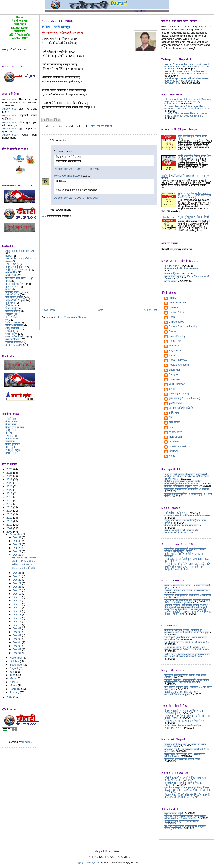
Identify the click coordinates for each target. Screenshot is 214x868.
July (12, 672)
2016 (10, 504)
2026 (10, 469)
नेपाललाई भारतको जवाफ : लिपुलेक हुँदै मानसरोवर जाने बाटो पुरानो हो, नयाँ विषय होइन (187, 631)
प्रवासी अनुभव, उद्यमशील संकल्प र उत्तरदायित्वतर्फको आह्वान (181, 693)
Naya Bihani (176, 351)
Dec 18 (17, 597)
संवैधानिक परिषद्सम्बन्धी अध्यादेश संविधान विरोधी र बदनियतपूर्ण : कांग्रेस (185, 550)
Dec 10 (17, 625)
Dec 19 (17, 594)
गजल (8, 289)
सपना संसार (11, 436)
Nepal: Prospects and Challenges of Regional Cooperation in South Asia (186, 72)
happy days (175, 432)
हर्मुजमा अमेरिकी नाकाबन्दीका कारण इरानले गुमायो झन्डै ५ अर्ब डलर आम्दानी (185, 817)
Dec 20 (17, 590)
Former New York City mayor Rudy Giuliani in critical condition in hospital (187, 107)
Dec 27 (17, 551)
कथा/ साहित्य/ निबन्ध (15, 284)
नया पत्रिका (11, 447)
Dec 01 (17, 653)
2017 (10, 500)
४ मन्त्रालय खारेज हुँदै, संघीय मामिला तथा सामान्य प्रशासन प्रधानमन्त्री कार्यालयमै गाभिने (186, 648)
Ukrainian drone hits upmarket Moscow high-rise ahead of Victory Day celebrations (188, 101)
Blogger (27, 742)
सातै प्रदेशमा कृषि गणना (176, 513)
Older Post (151, 310)
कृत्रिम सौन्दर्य (171, 281)
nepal (9, 256)
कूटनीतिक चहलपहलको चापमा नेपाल (182, 759)
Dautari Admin (177, 312)
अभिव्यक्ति (11, 275)
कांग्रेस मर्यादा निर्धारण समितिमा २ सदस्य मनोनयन (184, 555)
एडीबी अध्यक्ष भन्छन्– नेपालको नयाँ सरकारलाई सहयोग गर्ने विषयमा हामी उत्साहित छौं (187, 655)
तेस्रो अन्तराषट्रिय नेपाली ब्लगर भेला (192, 137)
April (13, 682)
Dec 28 (17, 548)
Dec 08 (17, 632)
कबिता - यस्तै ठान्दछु (22, 564)
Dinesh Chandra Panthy (183, 327)
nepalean (174, 442)
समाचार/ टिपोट (13, 339)
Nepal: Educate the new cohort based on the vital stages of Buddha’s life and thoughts (187, 67)
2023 (10, 479)
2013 (10, 514)
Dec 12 (17, 618)
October (15, 661)
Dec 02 (17, 649)
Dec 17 (17, 601)
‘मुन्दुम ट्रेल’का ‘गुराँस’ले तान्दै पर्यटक (182, 821)
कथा (8, 281)
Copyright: (80, 863)
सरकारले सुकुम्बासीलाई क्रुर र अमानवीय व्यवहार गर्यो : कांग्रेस (187, 560)
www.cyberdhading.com (68, 176)
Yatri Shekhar (177, 384)
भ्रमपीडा (9, 314)
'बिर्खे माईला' (175, 422)
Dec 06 (17, 639)
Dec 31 (17, 537)
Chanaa (173, 308)
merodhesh (175, 437)
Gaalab (173, 332)
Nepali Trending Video (19, 258)
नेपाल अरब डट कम (15, 427)
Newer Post (48, 310)
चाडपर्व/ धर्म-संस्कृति (15, 300)
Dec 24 (17, 576)
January (15, 692)
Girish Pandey (177, 336)
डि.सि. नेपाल (11, 430)
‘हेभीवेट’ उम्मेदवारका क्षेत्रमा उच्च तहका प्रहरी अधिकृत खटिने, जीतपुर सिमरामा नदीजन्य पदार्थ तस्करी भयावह (187, 476)
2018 (10, 497)
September (17, 665)
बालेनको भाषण (172, 266)
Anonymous (9, 99)
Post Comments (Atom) (72, 317)
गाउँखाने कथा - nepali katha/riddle (17, 293)
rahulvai (173, 451)
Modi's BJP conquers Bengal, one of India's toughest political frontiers (186, 114)
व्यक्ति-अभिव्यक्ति (14, 325)
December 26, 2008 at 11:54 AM (77, 169)
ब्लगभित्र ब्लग (12, 311)
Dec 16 (17, 604)
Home (100, 310)
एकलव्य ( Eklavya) (179, 394)
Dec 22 (17, 583)
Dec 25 (17, 573)
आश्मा (172, 389)
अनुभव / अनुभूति (14, 267)
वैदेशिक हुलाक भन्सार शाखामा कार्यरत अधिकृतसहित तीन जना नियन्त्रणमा (183, 482)
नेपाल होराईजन (13, 444)
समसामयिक (11, 334)
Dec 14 (17, 611)
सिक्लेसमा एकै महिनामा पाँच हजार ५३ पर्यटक (187, 489)
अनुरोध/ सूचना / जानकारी (18, 270)
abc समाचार (12, 438)
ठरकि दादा (174, 413)
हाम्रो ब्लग (10, 441)
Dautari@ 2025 (93, 863)
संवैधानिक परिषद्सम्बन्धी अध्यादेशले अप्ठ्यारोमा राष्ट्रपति (188, 596)
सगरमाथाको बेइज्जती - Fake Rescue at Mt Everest (187, 277)
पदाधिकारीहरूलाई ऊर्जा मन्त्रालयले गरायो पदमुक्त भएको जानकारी (184, 568)
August (14, 668)
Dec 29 (17, 544)
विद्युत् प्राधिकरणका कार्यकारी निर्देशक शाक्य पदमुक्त (185, 521)
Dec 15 (17, 608)
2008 (10, 532)
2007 (10, 697)
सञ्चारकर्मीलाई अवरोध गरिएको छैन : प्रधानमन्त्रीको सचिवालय (182, 531)
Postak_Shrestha (179, 365)
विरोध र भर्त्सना (13, 322)
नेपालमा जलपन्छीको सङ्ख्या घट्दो (181, 486)
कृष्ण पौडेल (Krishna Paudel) (184, 399)
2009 (10, 528)
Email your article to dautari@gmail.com (120, 863)
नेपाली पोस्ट (11, 424)
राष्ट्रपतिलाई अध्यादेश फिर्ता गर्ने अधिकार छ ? (186, 642)
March (14, 685)
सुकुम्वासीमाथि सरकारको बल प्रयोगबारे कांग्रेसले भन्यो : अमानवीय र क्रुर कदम (187, 601)
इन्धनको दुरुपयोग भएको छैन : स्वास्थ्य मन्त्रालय (187, 590)
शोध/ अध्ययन (12, 328)
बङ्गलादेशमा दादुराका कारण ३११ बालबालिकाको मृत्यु (187, 586)
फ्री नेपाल (10, 433)
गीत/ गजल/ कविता (14, 297)
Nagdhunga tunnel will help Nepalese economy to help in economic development (187, 81)
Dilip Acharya (176, 322)
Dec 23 (17, 580)
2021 (10, 486)
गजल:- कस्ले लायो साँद (24, 568)
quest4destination (179, 447)
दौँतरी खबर (11, 306)
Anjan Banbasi (177, 303)
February (15, 689)
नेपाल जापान (12, 422)
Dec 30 (17, 541)
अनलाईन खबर (12, 450)
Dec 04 (17, 642)
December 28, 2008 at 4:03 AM (76, 198)
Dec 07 (17, 635)
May (13, 678)
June (13, 675)
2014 (10, 511)
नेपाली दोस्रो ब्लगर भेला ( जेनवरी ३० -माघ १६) (194, 218)
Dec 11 (17, 622)
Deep (172, 317)
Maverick (174, 346)
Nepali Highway (178, 360)
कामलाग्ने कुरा (12, 287)
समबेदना (10, 331)
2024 (10, 476)
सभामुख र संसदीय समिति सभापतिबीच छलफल (187, 515)
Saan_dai (174, 370)
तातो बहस (10, 303)
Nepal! (172, 356)
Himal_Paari (176, 341)
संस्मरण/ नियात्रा (13, 342)
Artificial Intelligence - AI (20, 251)
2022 (10, 483)
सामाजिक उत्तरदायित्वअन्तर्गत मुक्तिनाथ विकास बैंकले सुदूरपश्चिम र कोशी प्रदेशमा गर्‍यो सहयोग (187, 789)
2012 (10, 518)
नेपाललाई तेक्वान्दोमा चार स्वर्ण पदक (182, 525)
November (16, 658)
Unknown (174, 379)
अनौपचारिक (11, 272)
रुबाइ (8, 320)
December (16, 534)
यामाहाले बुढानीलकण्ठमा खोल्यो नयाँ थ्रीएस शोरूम (185, 676)
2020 (10, 490)
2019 (10, 493)
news (8, 261)
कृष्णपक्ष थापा (175, 403)
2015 (10, 507)
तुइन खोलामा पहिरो (174, 813)
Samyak (173, 375)
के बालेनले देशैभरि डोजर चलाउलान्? (182, 268)
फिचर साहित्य (12, 308)
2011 (10, 521)
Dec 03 (17, 646)
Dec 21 (17, 587)
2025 (10, 473)
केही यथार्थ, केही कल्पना (24, 557)
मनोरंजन (9, 317)
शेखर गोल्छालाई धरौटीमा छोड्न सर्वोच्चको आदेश (188, 564)
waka (172, 456)
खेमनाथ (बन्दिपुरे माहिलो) (181, 408)
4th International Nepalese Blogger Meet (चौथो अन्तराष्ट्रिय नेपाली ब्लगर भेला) (195, 195)
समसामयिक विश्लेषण (16, 336)
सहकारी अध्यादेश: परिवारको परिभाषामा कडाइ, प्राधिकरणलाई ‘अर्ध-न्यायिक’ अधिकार (187, 681)
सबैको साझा (11, 419)
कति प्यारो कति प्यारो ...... (18, 278)
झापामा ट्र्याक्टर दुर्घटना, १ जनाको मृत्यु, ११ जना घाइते (188, 495)
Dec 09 (17, 628)
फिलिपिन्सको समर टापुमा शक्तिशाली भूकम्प (186, 721)
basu (171, 427)
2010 (10, 525)
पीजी (171, 418)
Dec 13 (17, 615)
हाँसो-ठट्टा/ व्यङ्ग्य (14, 345)
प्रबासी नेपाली (12, 453)
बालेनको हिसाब (172, 273)
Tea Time (11, 264)
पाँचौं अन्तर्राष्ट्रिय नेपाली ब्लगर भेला (194, 156)
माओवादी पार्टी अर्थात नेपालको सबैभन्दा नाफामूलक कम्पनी (186, 177)
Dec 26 (17, 555)
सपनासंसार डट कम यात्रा (24, 561)
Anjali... (173, 298)
